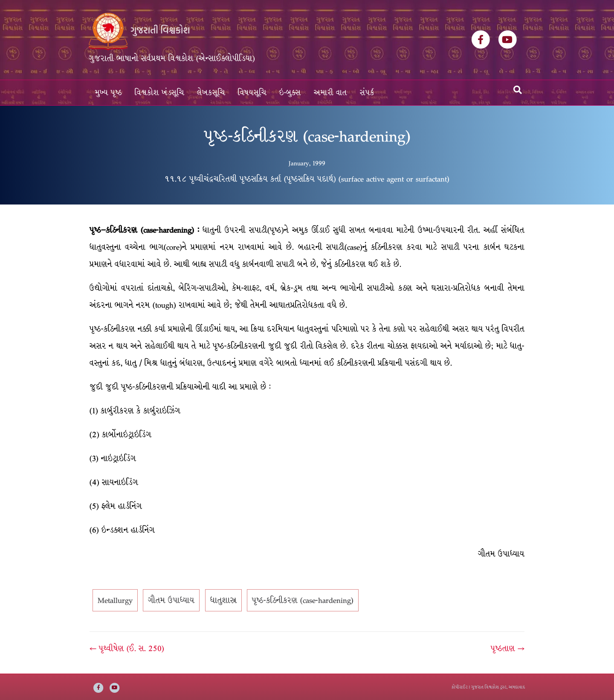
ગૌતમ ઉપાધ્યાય (171, 600)
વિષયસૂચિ (252, 93)
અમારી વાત (330, 93)
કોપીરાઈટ (460, 687)
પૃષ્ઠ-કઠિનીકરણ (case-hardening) (303, 600)
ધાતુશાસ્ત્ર (223, 600)
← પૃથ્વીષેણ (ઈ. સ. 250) (127, 648)
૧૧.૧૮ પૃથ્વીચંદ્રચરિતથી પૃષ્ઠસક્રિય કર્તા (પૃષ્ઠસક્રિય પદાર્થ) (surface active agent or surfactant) (307, 179)
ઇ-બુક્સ (290, 93)
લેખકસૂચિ (211, 93)
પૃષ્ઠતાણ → (508, 648)
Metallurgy (115, 600)
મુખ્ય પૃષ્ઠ (109, 93)
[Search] (518, 90)
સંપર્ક (367, 93)
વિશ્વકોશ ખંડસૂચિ (159, 93)
